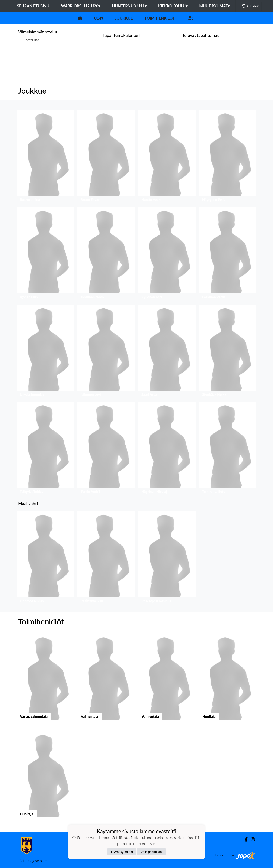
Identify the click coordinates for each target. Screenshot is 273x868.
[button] (45, 157)
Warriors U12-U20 (81, 6)
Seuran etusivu (33, 6)
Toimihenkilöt (160, 18)
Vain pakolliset (151, 851)
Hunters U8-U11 (129, 6)
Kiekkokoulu (173, 6)
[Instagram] (251, 839)
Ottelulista (29, 56)
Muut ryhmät (214, 6)
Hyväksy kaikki (122, 851)
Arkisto (250, 6)
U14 (98, 18)
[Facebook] (245, 839)
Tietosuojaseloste (32, 861)
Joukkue (124, 18)
